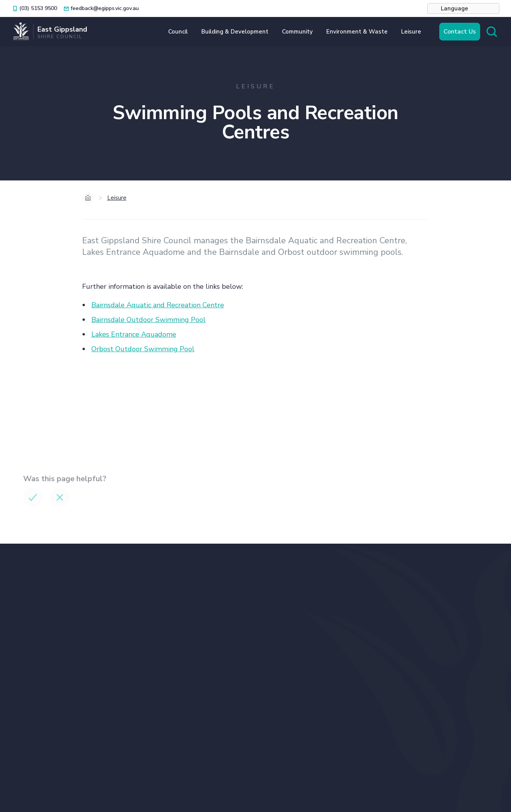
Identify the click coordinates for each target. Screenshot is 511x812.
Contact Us (460, 32)
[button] (463, 8)
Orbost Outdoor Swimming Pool (143, 349)
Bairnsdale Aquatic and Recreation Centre (158, 305)
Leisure (117, 198)
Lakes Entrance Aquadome (134, 334)
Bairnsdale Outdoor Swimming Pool (148, 320)
